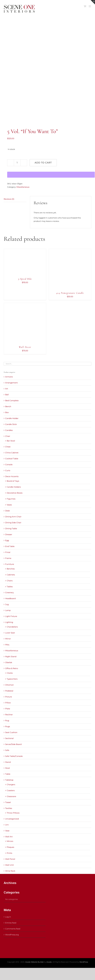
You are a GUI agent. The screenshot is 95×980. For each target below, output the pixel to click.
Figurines (11, 499)
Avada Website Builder (35, 962)
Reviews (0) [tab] (9, 199)
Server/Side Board (13, 744)
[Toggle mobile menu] (90, 6)
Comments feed (13, 929)
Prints (9, 853)
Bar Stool (11, 441)
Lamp (8, 610)
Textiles (9, 808)
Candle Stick (11, 424)
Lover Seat (10, 633)
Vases (9, 505)
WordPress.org (12, 935)
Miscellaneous (23, 187)
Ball (7, 395)
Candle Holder (12, 418)
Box (7, 412)
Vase (7, 831)
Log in (8, 917)
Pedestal (9, 691)
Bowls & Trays (13, 481)
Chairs (10, 581)
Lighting (9, 622)
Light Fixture (11, 616)
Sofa (7, 750)
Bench (8, 406)
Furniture (10, 564)
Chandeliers (12, 627)
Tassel (8, 802)
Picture (9, 697)
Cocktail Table (12, 459)
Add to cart (43, 163)
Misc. (7, 645)
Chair (8, 436)
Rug (7, 720)
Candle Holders (14, 487)
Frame (8, 558)
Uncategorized (12, 819)
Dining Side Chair (13, 523)
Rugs (8, 726)
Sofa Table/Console (14, 756)
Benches (11, 569)
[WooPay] (51, 175)
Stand (8, 762)
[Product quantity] (17, 163)
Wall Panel (10, 859)
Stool (7, 768)
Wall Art (9, 837)
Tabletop (9, 780)
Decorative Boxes (15, 493)
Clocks (10, 673)
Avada (49, 962)
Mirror (8, 639)
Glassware (11, 796)
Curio (8, 470)
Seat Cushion (11, 732)
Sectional (9, 738)
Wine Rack (10, 871)
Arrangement (11, 383)
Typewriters (12, 679)
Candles (9, 430)
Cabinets (11, 575)
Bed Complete (12, 401)
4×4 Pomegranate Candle (70, 293)
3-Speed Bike (25, 279)
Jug (7, 604)
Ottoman (9, 685)
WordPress (84, 962)
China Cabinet (12, 453)
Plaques (10, 847)
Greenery (9, 592)
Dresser (9, 534)
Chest (8, 447)
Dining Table (11, 528)
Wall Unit (9, 865)
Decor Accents (12, 476)
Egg (7, 540)
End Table (10, 546)
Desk (7, 511)
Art (7, 389)
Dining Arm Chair (13, 517)
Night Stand (11, 656)
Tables (10, 587)
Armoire (9, 377)
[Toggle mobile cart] (85, 6)
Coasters (11, 790)
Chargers (11, 784)
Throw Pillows (13, 813)
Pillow (8, 703)
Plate (8, 709)
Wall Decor (25, 347)
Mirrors (10, 841)
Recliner (9, 715)
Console (9, 465)
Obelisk (9, 662)
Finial (8, 552)
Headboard (10, 598)
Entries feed (11, 923)
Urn (7, 825)
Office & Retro (12, 668)
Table (8, 774)
